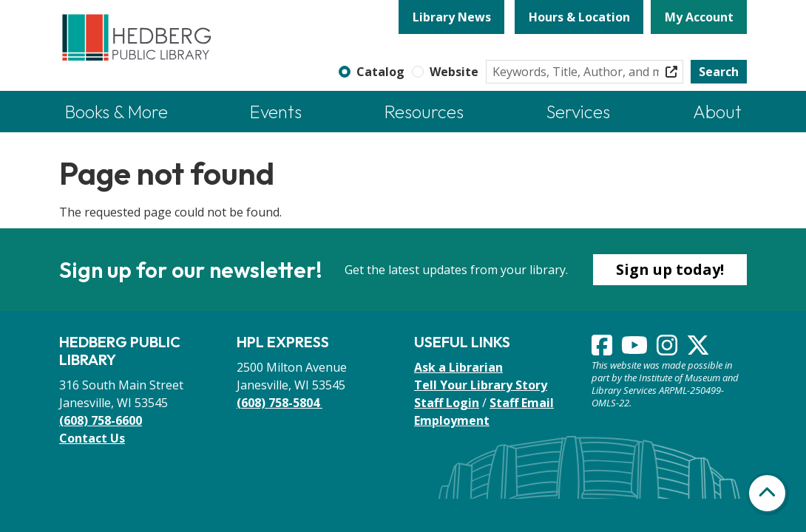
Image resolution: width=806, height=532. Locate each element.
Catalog (380, 72)
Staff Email (522, 403)
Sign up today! (670, 269)
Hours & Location (579, 17)
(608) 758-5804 (280, 403)
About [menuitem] (717, 112)
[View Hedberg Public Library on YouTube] (636, 349)
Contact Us (92, 438)
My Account (699, 17)
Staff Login (447, 403)
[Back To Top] (767, 493)
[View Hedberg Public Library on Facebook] (603, 349)
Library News (452, 17)
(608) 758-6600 (101, 420)
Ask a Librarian (458, 367)
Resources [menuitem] (424, 112)
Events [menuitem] (276, 112)
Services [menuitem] (578, 112)
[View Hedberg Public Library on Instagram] (668, 349)
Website (454, 72)
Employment (452, 420)
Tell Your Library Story (481, 385)
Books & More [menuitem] (116, 112)
